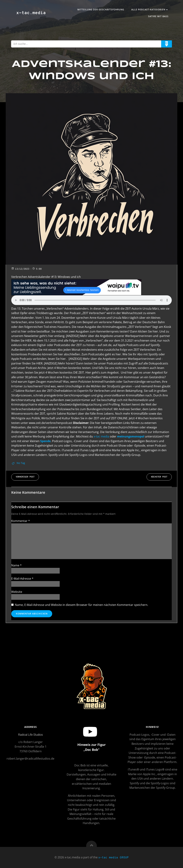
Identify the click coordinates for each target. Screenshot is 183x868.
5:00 (37, 269)
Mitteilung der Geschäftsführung (101, 10)
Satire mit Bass (158, 16)
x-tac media (101, 436)
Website (17, 592)
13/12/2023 (20, 269)
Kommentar (21, 521)
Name (16, 565)
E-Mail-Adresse (22, 579)
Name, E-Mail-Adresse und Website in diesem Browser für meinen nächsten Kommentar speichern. (81, 605)
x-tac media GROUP (113, 858)
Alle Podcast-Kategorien (150, 10)
